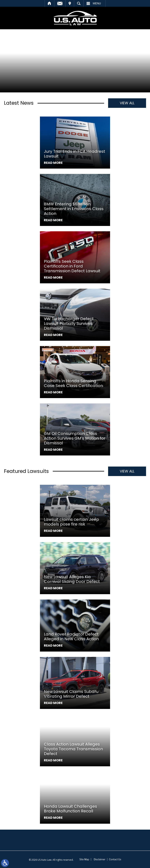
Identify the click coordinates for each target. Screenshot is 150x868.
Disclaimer (100, 859)
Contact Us (115, 859)
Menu (97, 3)
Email (60, 3)
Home (50, 3)
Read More (53, 163)
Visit (70, 3)
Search (79, 3)
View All (127, 103)
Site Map (84, 859)
